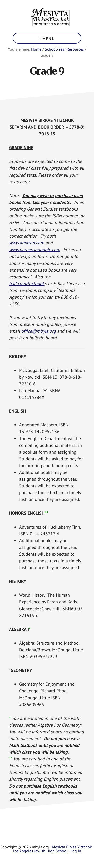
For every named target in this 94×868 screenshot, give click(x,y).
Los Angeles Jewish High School (40, 851)
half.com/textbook (27, 283)
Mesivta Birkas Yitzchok (50, 18)
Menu (49, 39)
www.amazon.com (27, 243)
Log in (76, 851)
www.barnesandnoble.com (35, 250)
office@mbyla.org (38, 331)
